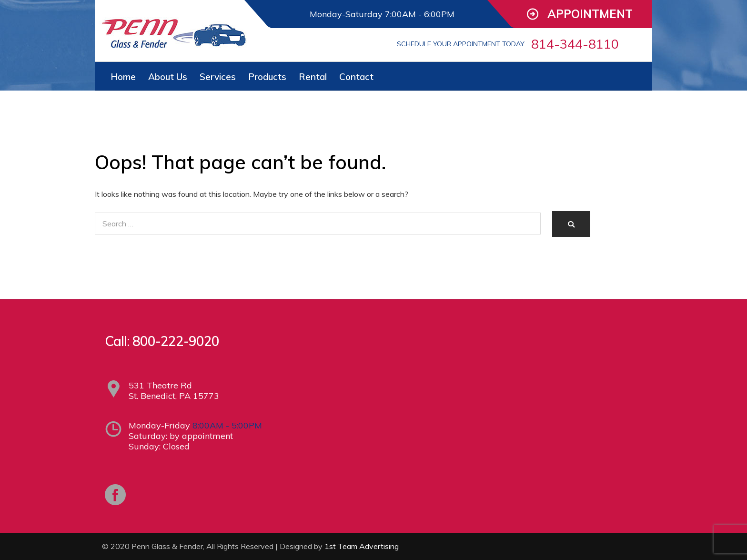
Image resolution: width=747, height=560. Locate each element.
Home (123, 77)
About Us (168, 77)
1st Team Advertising (362, 546)
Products (267, 77)
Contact (356, 77)
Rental (313, 77)
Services (218, 77)
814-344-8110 (575, 44)
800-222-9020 (176, 341)
